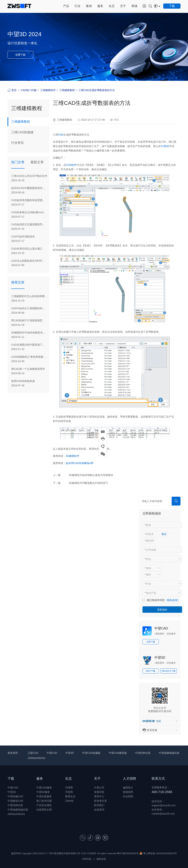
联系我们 (99, 805)
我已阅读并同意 (156, 600)
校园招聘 (128, 792)
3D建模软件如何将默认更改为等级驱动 (91, 475)
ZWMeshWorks (36, 758)
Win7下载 (151, 671)
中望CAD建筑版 (118, 753)
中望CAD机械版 (91, 753)
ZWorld (69, 801)
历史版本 (171, 634)
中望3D (165, 146)
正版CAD (33, 753)
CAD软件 (71, 165)
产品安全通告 (44, 805)
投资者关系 (100, 801)
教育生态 (70, 796)
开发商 (69, 792)
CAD (61, 135)
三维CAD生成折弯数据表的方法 (97, 90)
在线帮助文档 (44, 810)
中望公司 (99, 788)
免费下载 (20, 55)
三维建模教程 (67, 90)
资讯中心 (99, 796)
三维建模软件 (48, 90)
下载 (11, 779)
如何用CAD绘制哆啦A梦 (80, 463)
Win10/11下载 (169, 671)
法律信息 (87, 859)
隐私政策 (101, 859)
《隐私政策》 (172, 600)
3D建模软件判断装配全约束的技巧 (88, 483)
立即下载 (151, 642)
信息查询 (99, 810)
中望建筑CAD (15, 801)
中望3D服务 (43, 792)
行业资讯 (18, 143)
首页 (12, 90)
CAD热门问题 (29, 90)
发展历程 (99, 792)
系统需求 (160, 634)
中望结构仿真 (143, 753)
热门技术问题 (44, 801)
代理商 (69, 788)
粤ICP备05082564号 (128, 853)
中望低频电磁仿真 (169, 753)
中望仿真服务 (44, 796)
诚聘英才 (128, 788)
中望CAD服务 (44, 788)
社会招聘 (128, 796)
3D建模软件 (73, 456)
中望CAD (161, 628)
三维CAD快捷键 (23, 132)
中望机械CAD (15, 796)
